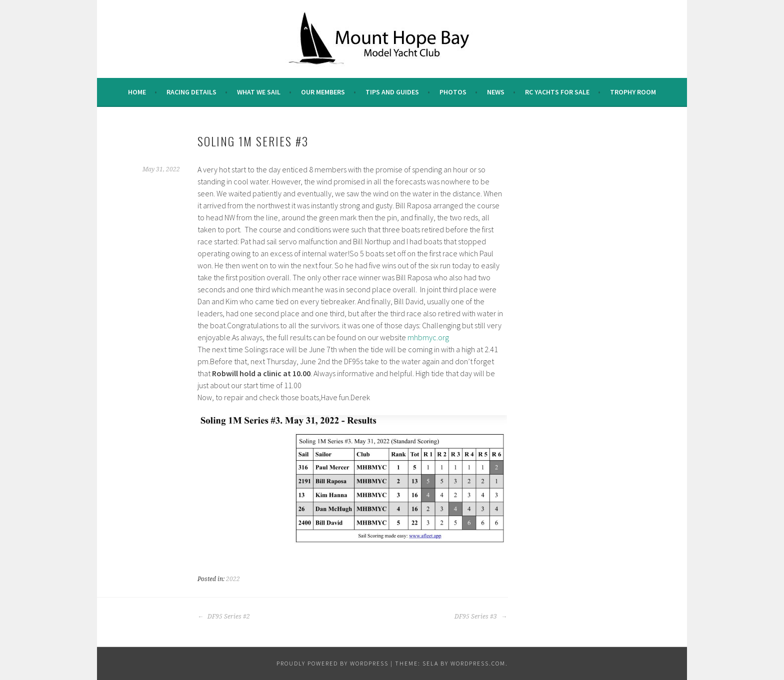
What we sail (259, 92)
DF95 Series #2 (224, 617)
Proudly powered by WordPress (332, 663)
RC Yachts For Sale (557, 92)
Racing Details (191, 92)
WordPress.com (478, 663)
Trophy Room (633, 92)
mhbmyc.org (428, 337)
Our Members (323, 92)
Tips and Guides (392, 92)
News (496, 92)
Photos (453, 92)
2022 (233, 579)
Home (137, 92)
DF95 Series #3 (481, 617)
